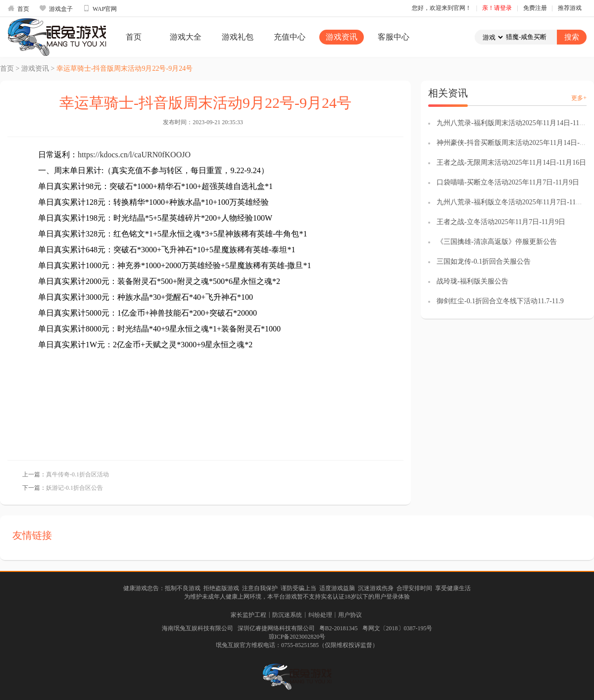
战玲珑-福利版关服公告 (472, 281)
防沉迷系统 (287, 615)
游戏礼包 (238, 37)
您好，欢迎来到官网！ (442, 8)
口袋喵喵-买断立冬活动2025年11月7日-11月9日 (508, 182)
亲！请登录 (497, 8)
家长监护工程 (248, 615)
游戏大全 (186, 37)
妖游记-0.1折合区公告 (74, 488)
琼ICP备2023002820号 (297, 637)
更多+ (579, 98)
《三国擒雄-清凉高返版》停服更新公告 (497, 242)
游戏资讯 (342, 37)
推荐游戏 (570, 8)
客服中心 (394, 37)
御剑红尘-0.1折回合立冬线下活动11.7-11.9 (500, 301)
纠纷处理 (320, 615)
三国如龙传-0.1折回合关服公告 (484, 261)
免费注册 (535, 8)
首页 (18, 8)
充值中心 (290, 37)
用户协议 (350, 615)
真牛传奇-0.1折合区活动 (77, 474)
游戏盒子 (56, 8)
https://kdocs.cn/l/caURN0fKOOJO (134, 155)
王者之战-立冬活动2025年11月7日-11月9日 (501, 222)
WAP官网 (100, 8)
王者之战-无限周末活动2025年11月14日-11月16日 (511, 163)
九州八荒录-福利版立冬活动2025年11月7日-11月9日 (515, 202)
